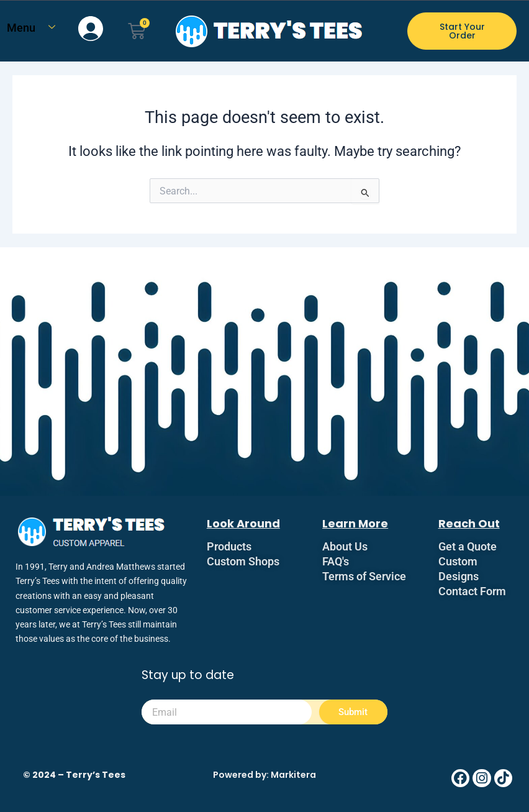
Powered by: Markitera (264, 775)
